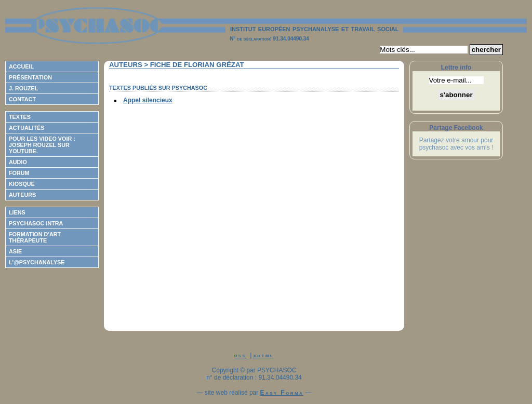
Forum (19, 173)
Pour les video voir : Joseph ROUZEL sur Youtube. (42, 145)
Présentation (30, 77)
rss (241, 355)
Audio (18, 162)
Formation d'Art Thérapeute (35, 237)
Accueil (21, 66)
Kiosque (22, 184)
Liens (17, 212)
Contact (22, 99)
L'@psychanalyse (37, 262)
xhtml (264, 355)
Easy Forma (282, 393)
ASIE (15, 251)
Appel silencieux (148, 100)
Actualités (26, 128)
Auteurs (22, 195)
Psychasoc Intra (36, 223)
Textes (20, 117)
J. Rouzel (23, 88)
